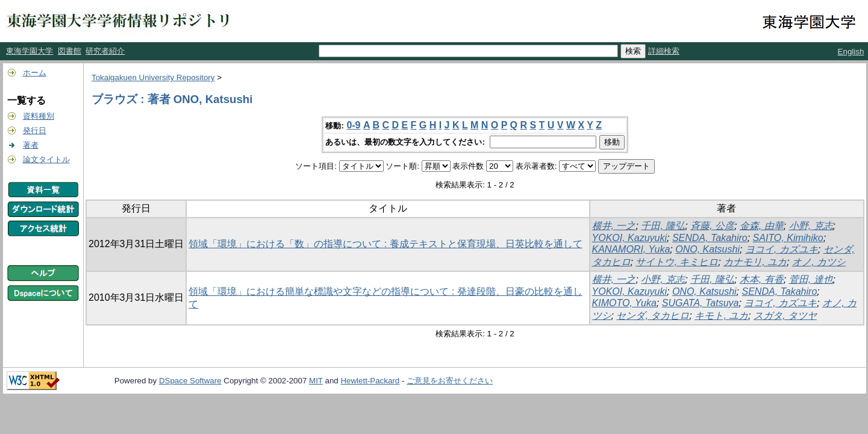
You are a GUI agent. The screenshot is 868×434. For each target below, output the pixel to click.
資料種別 (39, 116)
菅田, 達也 (811, 279)
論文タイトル (46, 159)
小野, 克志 (811, 226)
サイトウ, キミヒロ (677, 262)
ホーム (35, 73)
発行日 (35, 131)
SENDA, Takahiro (710, 238)
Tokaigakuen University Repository (153, 77)
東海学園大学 (30, 51)
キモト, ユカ (721, 316)
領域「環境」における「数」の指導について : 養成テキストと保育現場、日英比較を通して (385, 244)
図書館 (70, 51)
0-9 (353, 125)
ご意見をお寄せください (450, 381)
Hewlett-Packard (370, 381)
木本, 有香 (762, 279)
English (851, 52)
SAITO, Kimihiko (788, 238)
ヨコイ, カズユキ (782, 249)
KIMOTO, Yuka (624, 303)
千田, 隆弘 (663, 226)
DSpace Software (190, 381)
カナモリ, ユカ (755, 262)
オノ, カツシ (819, 262)
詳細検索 (664, 51)
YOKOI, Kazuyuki (630, 238)
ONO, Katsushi (707, 249)
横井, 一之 (614, 226)
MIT (316, 381)
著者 (31, 145)
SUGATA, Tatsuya (701, 303)
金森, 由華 (762, 226)
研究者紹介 (105, 51)
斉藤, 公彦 (712, 226)
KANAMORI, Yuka (631, 249)
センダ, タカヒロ (653, 316)
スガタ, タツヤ (785, 316)
